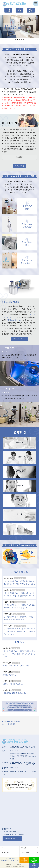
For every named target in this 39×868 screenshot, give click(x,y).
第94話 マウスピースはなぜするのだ (16, 666)
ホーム (4, 848)
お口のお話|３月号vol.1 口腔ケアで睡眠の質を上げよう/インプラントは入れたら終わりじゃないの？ (19, 654)
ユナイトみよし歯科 (9, 724)
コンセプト (24, 848)
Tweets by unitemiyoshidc (11, 721)
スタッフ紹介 (19, 166)
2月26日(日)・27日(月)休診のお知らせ (16, 693)
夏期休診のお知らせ (9, 675)
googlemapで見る (11, 839)
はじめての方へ (6, 853)
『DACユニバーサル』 (14, 320)
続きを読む (20, 157)
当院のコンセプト (19, 339)
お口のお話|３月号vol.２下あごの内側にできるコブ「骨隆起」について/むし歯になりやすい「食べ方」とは (19, 631)
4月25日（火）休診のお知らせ (13, 684)
